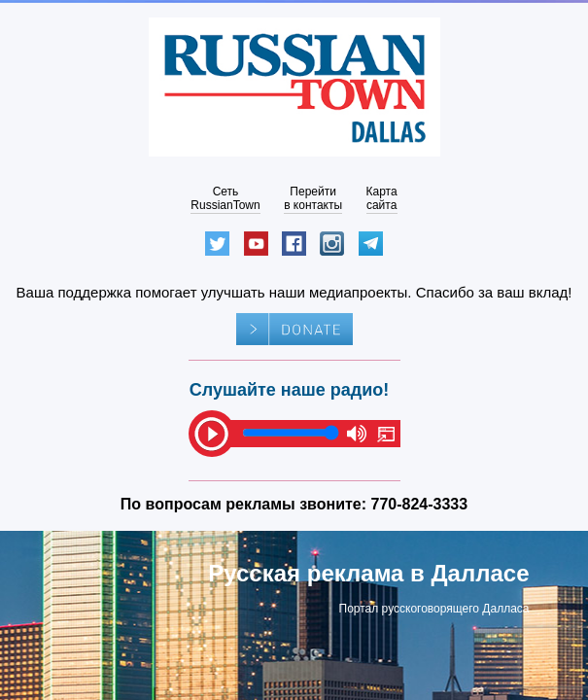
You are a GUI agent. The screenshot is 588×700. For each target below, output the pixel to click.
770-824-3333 (420, 504)
